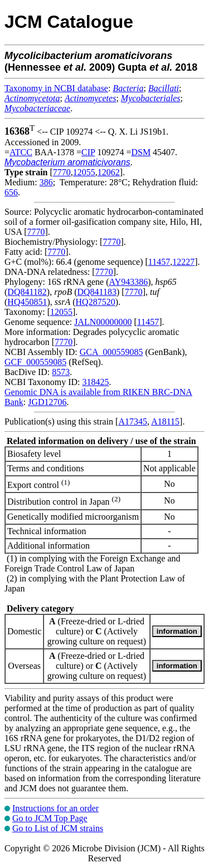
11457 (159, 262)
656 (11, 192)
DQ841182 (27, 292)
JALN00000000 (103, 322)
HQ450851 (27, 302)
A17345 (133, 421)
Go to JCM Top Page (50, 818)
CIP (88, 152)
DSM (141, 152)
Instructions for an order (55, 808)
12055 (84, 172)
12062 (109, 172)
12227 (183, 262)
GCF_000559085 (35, 362)
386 (46, 182)
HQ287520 (96, 302)
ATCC (21, 152)
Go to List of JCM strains (58, 828)
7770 (62, 172)
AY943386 (129, 282)
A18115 (165, 421)
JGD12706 (47, 402)
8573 (61, 372)
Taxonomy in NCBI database (56, 88)
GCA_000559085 (111, 352)
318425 (95, 382)
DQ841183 (97, 292)
